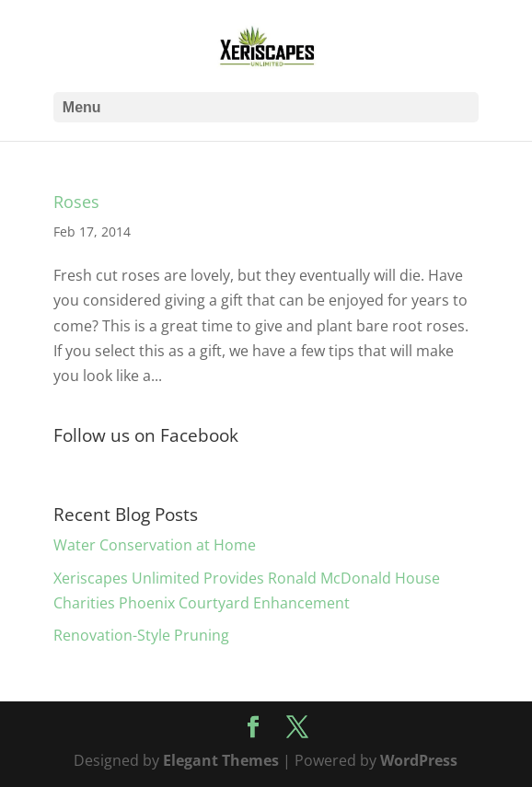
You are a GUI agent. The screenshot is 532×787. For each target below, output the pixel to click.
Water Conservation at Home (155, 545)
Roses (76, 202)
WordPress (419, 760)
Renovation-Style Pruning (141, 635)
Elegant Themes (221, 760)
